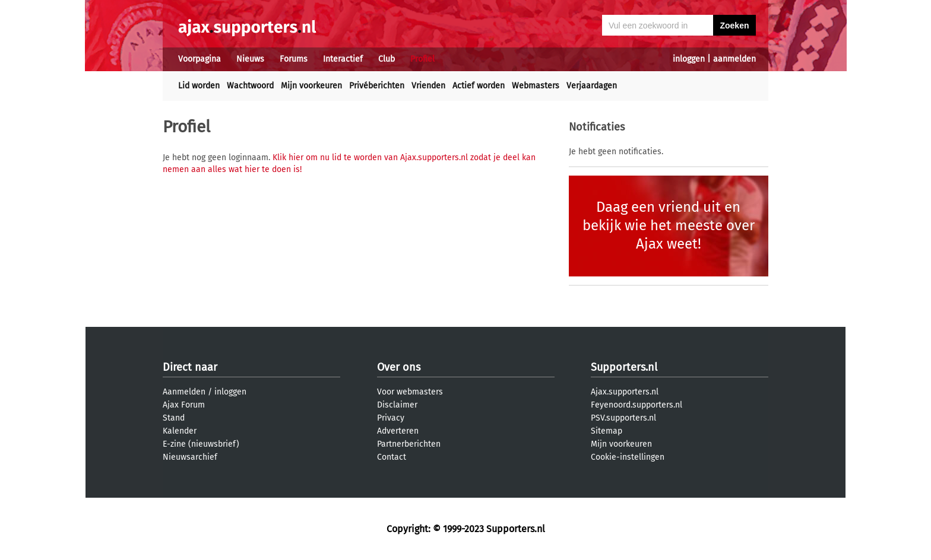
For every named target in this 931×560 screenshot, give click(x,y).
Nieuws (250, 59)
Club (387, 59)
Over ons (399, 367)
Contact (392, 457)
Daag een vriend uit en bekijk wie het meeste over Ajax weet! (669, 225)
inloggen (689, 59)
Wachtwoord (250, 86)
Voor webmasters (410, 392)
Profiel (422, 59)
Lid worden (199, 86)
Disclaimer (397, 405)
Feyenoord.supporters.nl (636, 405)
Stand (174, 418)
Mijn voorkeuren (311, 86)
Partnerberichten (409, 444)
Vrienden (428, 86)
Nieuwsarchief (190, 457)
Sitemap (607, 431)
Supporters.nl (624, 367)
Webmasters (536, 86)
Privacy (391, 418)
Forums (294, 59)
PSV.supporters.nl (623, 418)
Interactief (343, 59)
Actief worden (479, 86)
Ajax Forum (184, 405)
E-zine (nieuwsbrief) (201, 444)
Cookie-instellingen (628, 457)
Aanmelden (184, 392)
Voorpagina (199, 59)
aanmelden (734, 59)
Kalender (180, 431)
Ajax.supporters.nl (625, 392)
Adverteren (398, 431)
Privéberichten (377, 86)
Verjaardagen (592, 86)
